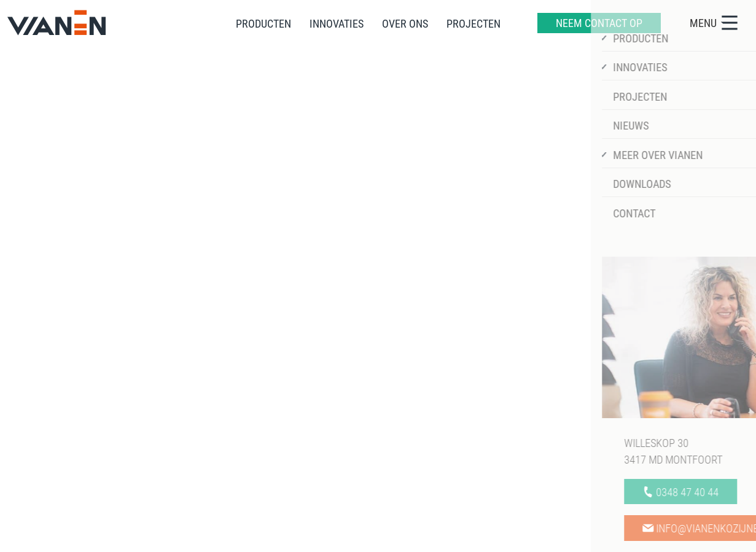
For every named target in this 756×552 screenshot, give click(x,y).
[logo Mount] (668, 538)
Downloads (409, 441)
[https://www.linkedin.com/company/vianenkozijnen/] (711, 281)
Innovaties (312, 423)
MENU (715, 23)
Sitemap (56, 538)
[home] (57, 23)
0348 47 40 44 (69, 464)
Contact (401, 460)
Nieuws (400, 423)
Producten (312, 405)
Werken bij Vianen (425, 405)
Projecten (310, 460)
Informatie (325, 379)
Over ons (309, 441)
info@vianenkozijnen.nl (89, 481)
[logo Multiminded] (711, 537)
